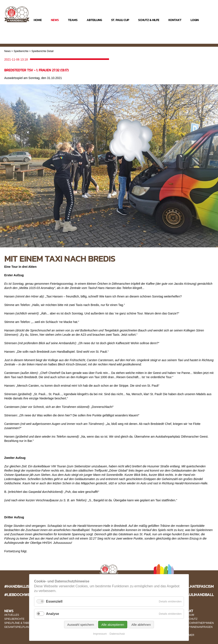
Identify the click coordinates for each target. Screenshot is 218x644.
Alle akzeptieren (113, 625)
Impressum (100, 634)
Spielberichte (21, 51)
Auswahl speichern (81, 625)
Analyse (52, 614)
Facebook (202, 41)
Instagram (193, 41)
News (7, 51)
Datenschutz (117, 634)
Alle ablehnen (141, 625)
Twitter (210, 41)
